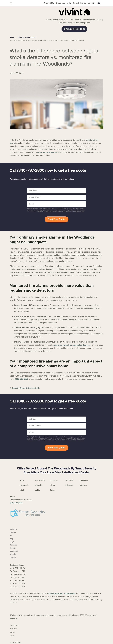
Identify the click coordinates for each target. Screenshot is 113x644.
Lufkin (37, 490)
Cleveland (69, 480)
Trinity (52, 485)
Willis (22, 480)
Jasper (52, 490)
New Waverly (40, 480)
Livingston (69, 485)
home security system (47, 152)
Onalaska (38, 485)
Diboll (22, 490)
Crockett (84, 485)
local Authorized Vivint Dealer (62, 593)
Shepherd (84, 480)
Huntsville (54, 480)
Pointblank (24, 485)
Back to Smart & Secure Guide (25, 388)
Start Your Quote (56, 219)
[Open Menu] (11, 3)
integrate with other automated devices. (72, 345)
